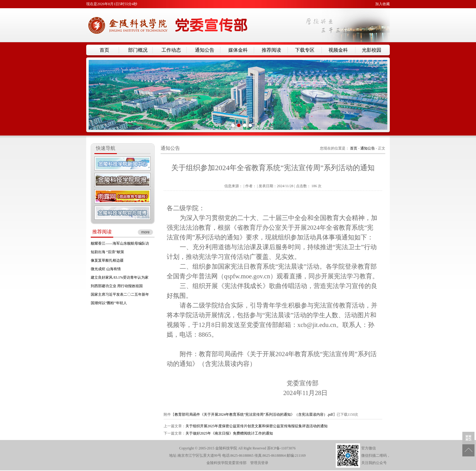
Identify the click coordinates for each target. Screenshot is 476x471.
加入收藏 (382, 4)
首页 (104, 50)
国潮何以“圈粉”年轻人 (109, 303)
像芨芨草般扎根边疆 (107, 260)
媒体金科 (238, 50)
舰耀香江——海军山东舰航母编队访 (120, 243)
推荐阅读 (271, 50)
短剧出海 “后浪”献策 (107, 252)
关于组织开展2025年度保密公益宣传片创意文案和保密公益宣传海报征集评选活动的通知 (257, 426)
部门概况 (138, 50)
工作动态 (171, 50)
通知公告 (205, 50)
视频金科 (338, 50)
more (145, 232)
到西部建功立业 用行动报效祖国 (117, 286)
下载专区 (305, 50)
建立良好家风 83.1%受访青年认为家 (120, 277)
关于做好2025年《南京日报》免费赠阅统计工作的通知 (229, 433)
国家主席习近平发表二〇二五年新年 (120, 294)
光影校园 (372, 50)
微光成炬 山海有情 (106, 269)
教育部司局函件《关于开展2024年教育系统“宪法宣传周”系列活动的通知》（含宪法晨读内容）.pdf (254, 414)
